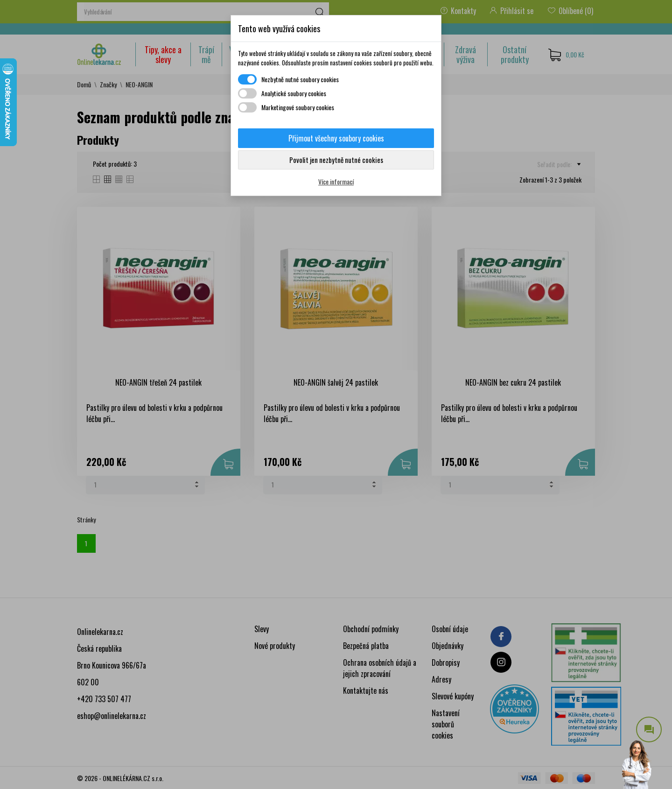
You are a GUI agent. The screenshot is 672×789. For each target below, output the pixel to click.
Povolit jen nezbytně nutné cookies (336, 160)
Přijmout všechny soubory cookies (336, 138)
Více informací (336, 181)
